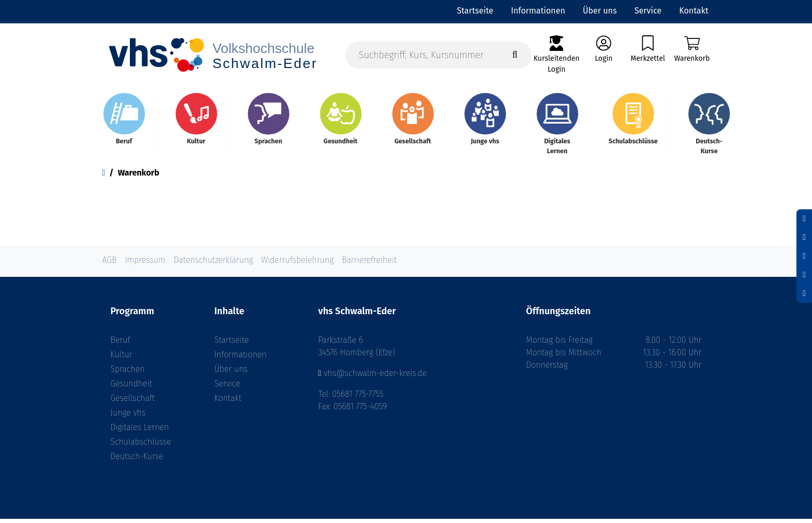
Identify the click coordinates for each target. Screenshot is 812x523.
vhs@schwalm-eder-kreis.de (375, 377)
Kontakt (228, 402)
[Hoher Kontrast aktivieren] (804, 275)
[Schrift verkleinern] (804, 219)
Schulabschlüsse (141, 446)
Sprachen (128, 373)
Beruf (121, 344)
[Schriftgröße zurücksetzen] (804, 237)
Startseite (232, 344)
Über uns (231, 373)
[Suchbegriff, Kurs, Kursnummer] (439, 55)
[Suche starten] (515, 55)
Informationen (241, 359)
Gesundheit (131, 388)
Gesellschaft (133, 402)
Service (228, 388)
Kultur (122, 359)
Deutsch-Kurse (137, 460)
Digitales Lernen (140, 431)
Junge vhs (128, 417)
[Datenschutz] (804, 293)
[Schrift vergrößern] (804, 256)
